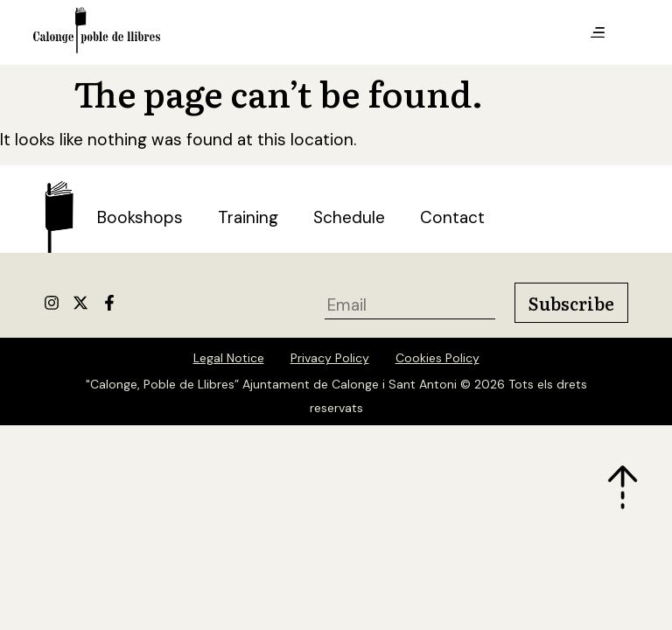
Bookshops (140, 217)
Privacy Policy (330, 358)
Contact (452, 217)
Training (248, 217)
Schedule (349, 217)
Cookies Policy (437, 358)
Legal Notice (229, 358)
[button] (598, 33)
